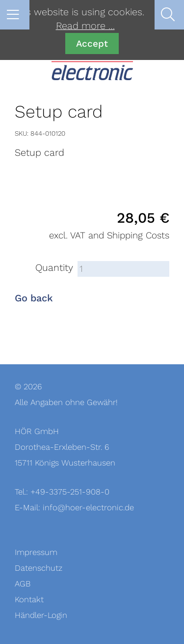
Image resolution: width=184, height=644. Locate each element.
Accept (92, 44)
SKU (21, 133)
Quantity (54, 268)
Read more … (85, 26)
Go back (34, 298)
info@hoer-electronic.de (88, 508)
